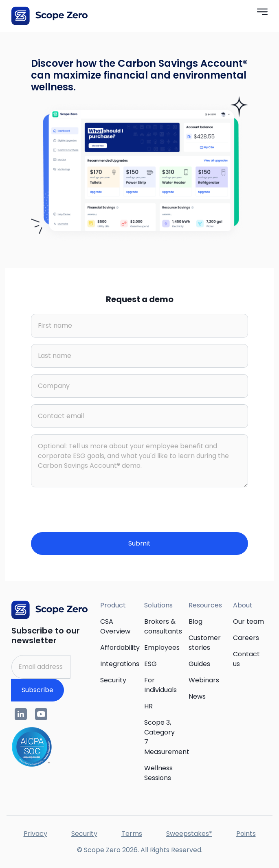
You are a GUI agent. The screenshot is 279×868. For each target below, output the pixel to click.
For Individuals (160, 685)
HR (148, 706)
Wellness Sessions (158, 773)
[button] (262, 11)
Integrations (120, 664)
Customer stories (205, 643)
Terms (132, 834)
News (197, 696)
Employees (162, 648)
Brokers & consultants (163, 626)
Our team (248, 621)
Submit (139, 543)
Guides (199, 664)
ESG (150, 664)
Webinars (204, 680)
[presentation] (93, 510)
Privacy (35, 834)
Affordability (120, 648)
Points (246, 834)
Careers (246, 638)
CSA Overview (115, 626)
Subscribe (37, 690)
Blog (196, 621)
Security (113, 680)
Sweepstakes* (189, 834)
